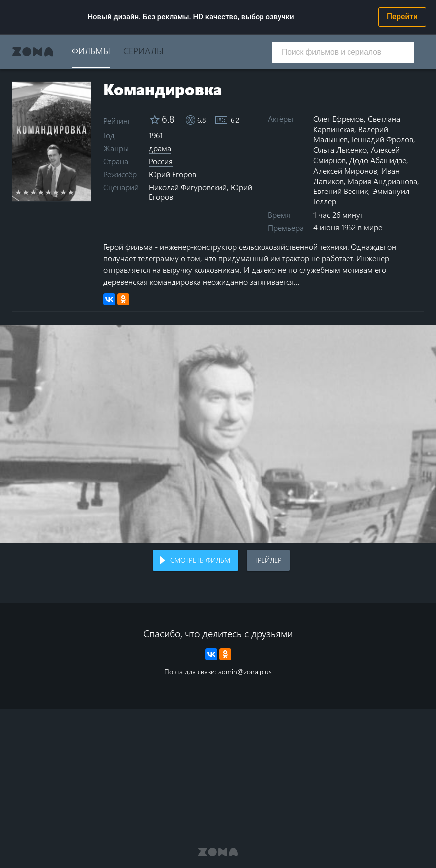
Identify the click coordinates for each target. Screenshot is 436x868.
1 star (19, 192)
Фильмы (91, 50)
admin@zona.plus (245, 671)
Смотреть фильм (200, 560)
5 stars (48, 192)
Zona (33, 52)
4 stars (41, 192)
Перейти (402, 17)
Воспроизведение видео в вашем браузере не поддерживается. (218, 434)
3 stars (34, 192)
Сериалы (143, 50)
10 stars (86, 192)
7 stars (63, 192)
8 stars (71, 192)
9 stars (78, 192)
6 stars (56, 192)
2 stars (26, 192)
